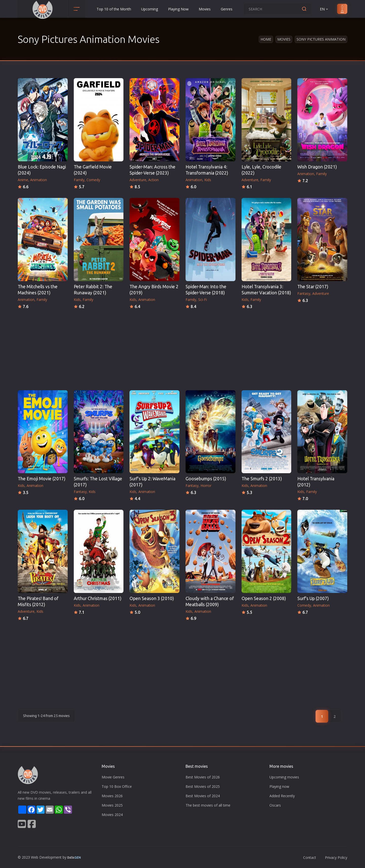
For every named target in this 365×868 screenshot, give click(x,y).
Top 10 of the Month (114, 9)
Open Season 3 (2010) (152, 598)
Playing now (279, 786)
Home (266, 39)
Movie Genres (113, 777)
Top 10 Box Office (117, 786)
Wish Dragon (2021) (317, 167)
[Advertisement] (182, 348)
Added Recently (282, 796)
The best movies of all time (208, 805)
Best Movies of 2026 (203, 777)
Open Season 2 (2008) (264, 598)
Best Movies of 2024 (203, 796)
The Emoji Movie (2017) (42, 479)
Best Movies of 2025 (203, 786)
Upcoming (150, 9)
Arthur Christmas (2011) (98, 598)
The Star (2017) (313, 287)
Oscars (275, 805)
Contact (310, 857)
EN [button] (324, 9)
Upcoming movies (284, 777)
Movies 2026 (112, 796)
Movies (205, 9)
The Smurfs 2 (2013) (262, 479)
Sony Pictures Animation (321, 39)
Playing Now (178, 9)
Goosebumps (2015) (206, 479)
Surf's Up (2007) (313, 598)
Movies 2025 (112, 805)
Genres (227, 9)
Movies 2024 (112, 815)
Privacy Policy (336, 857)
